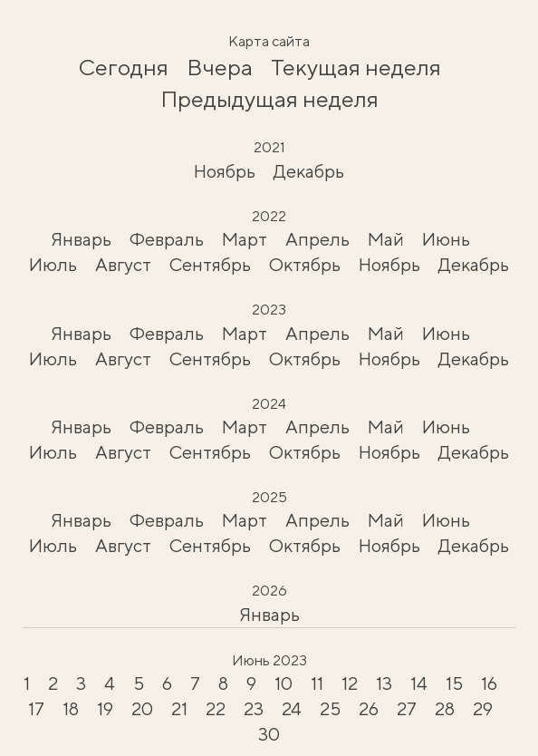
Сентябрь (210, 264)
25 (330, 708)
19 (105, 708)
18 (71, 708)
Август (123, 264)
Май (386, 239)
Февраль (167, 239)
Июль (53, 264)
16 (489, 683)
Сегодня (124, 67)
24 (292, 708)
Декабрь (309, 171)
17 (36, 708)
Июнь (446, 239)
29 (483, 708)
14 (419, 683)
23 (254, 708)
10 (283, 683)
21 (179, 708)
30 (269, 734)
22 (216, 708)
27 (407, 708)
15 (454, 683)
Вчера (220, 67)
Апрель (317, 239)
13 (384, 683)
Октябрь (305, 264)
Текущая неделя (356, 67)
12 (350, 683)
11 (317, 683)
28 (445, 708)
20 (142, 708)
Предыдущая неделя (269, 99)
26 (369, 708)
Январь (81, 239)
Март (245, 239)
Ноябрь (225, 171)
